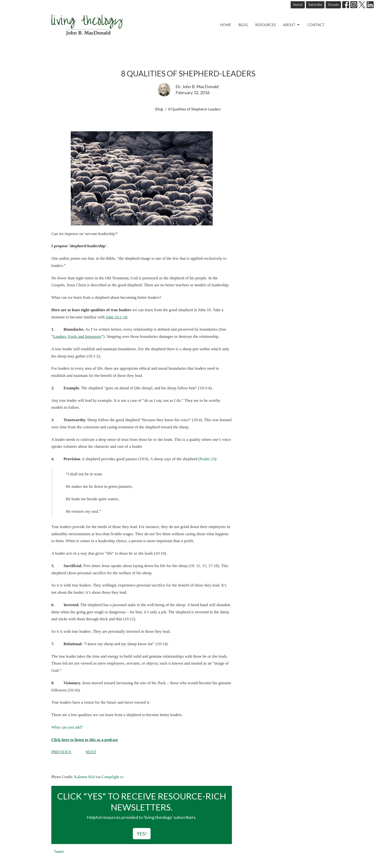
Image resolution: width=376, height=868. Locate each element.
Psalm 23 (207, 459)
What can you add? (67, 727)
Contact (316, 25)
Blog (243, 25)
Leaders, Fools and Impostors (77, 336)
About (292, 25)
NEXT (91, 752)
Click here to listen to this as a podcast (85, 740)
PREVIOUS (61, 752)
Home (226, 25)
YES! (142, 834)
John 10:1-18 (116, 317)
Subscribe (315, 5)
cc (122, 777)
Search (298, 5)
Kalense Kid (84, 777)
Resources (265, 25)
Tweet (59, 851)
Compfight (110, 777)
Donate (333, 5)
